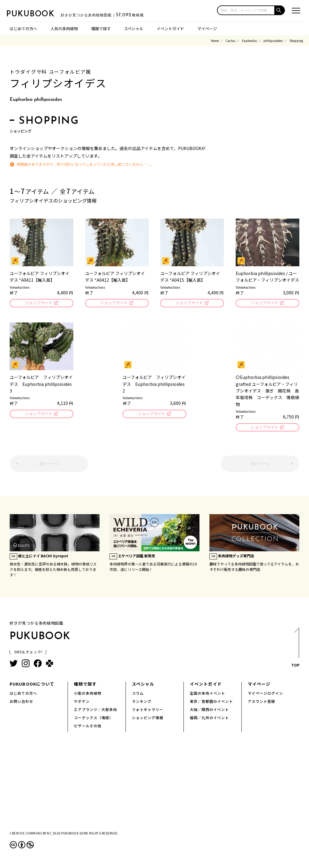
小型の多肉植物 (88, 694)
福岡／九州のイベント (209, 719)
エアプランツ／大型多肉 (96, 711)
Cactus (230, 41)
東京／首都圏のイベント (211, 702)
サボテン (82, 702)
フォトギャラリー (148, 711)
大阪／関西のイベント (209, 711)
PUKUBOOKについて (32, 685)
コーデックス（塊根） (94, 719)
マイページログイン (265, 694)
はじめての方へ (23, 29)
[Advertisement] (154, 788)
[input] (246, 10)
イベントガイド (170, 29)
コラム (138, 694)
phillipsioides (273, 41)
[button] (280, 10)
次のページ (260, 465)
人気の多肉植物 (64, 29)
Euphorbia (249, 41)
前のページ (49, 465)
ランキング (142, 702)
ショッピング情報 (148, 719)
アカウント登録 (261, 702)
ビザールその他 (88, 727)
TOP (295, 650)
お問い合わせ (21, 702)
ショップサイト (38, 303)
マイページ (207, 29)
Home (215, 41)
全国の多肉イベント (207, 694)
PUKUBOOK (36, 14)
